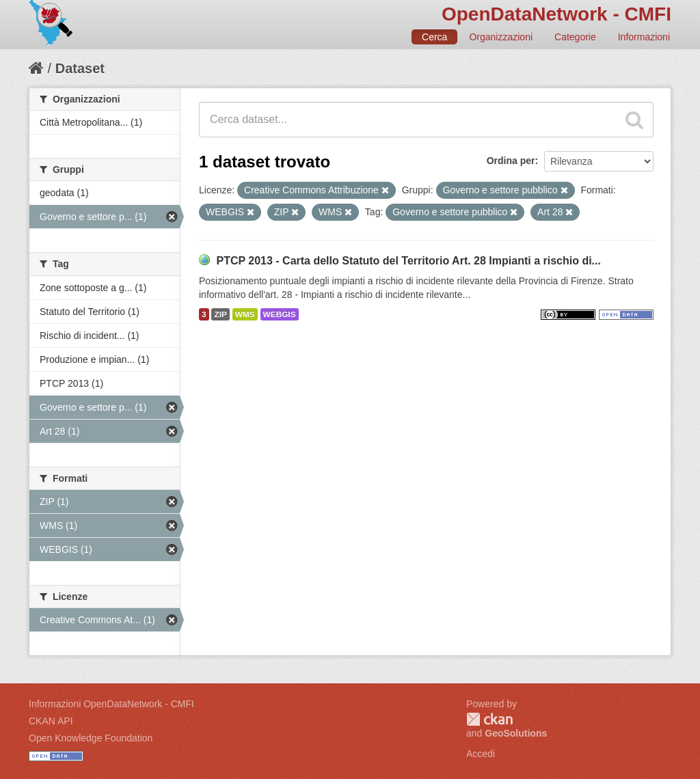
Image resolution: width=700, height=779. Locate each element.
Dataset (80, 68)
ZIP (220, 314)
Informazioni (644, 37)
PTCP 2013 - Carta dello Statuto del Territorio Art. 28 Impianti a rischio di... (408, 261)
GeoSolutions (516, 733)
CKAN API (51, 721)
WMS (245, 314)
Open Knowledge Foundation (91, 738)
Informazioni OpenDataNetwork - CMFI (111, 704)
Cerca (434, 37)
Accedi (481, 754)
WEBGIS (280, 314)
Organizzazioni (501, 37)
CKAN (489, 719)
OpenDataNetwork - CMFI (556, 14)
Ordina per (511, 161)
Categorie (575, 37)
